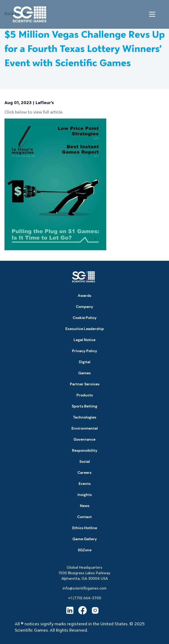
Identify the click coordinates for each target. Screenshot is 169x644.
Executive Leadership (85, 329)
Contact (84, 517)
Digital (85, 362)
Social (85, 461)
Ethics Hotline (85, 528)
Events (85, 484)
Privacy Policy (84, 351)
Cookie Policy (85, 318)
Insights (85, 495)
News (85, 506)
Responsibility (85, 450)
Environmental (85, 428)
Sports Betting (84, 406)
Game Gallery (85, 539)
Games (84, 373)
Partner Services (85, 384)
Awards (84, 296)
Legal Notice (84, 340)
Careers (84, 473)
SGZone (85, 550)
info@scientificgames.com (85, 588)
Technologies (85, 417)
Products (85, 395)
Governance (84, 439)
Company (84, 307)
